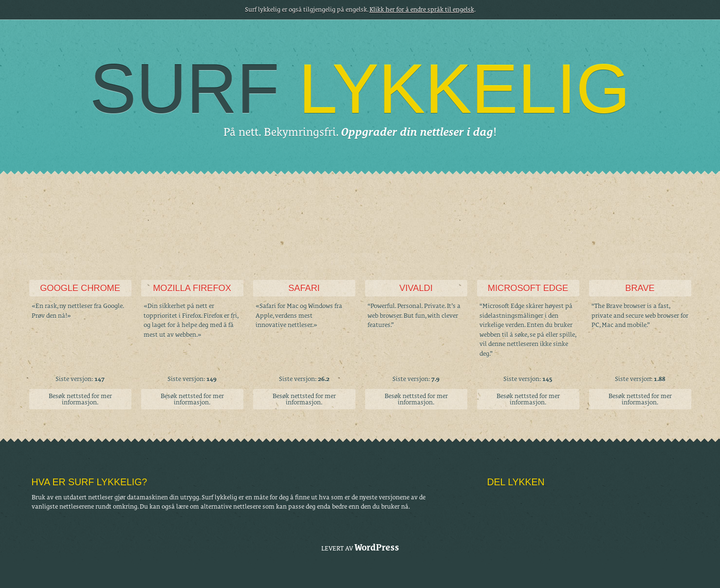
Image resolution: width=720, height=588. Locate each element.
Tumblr (495, 500)
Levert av (360, 547)
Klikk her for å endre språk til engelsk (422, 9)
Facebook (528, 500)
